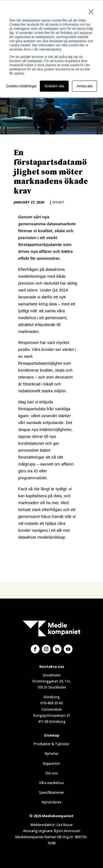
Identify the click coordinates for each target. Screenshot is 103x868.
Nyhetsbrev (52, 802)
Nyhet (59, 202)
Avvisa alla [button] (84, 86)
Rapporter (52, 763)
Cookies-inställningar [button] (21, 86)
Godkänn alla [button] (54, 86)
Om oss (52, 773)
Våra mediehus (51, 783)
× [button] (91, 12)
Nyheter (52, 753)
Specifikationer (52, 792)
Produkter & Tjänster (52, 744)
